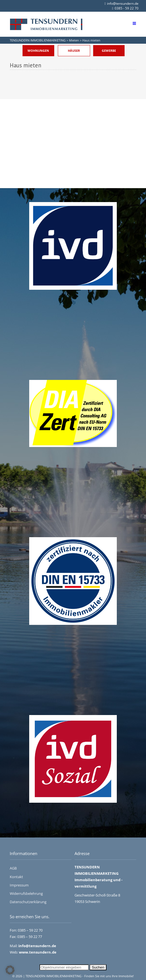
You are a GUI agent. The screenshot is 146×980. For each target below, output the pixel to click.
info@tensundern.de (122, 3)
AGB (13, 868)
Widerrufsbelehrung (26, 893)
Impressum (19, 885)
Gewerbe (109, 51)
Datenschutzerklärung (28, 902)
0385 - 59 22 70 (125, 8)
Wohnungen (38, 51)
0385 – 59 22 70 (30, 930)
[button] (10, 970)
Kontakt (16, 877)
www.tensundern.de (38, 952)
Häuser (74, 51)
